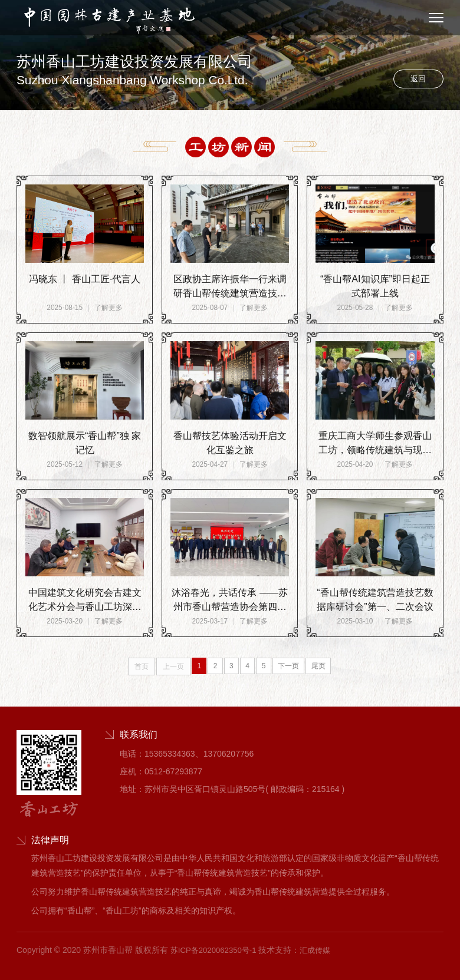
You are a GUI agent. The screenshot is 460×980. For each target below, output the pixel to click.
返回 (414, 77)
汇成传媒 (322, 950)
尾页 (324, 666)
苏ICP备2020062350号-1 (216, 950)
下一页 (293, 666)
